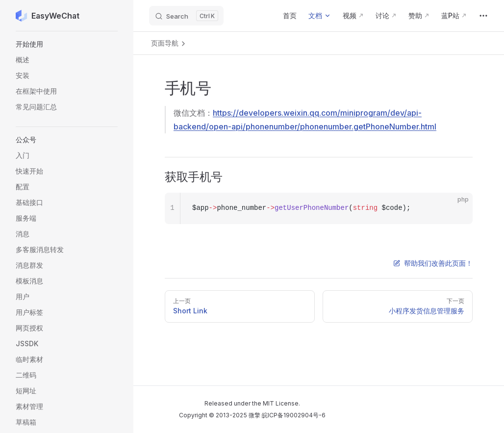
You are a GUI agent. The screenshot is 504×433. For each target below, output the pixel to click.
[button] (67, 44)
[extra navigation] (483, 16)
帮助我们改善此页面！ (433, 263)
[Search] (186, 16)
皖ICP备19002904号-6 (294, 415)
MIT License (281, 403)
